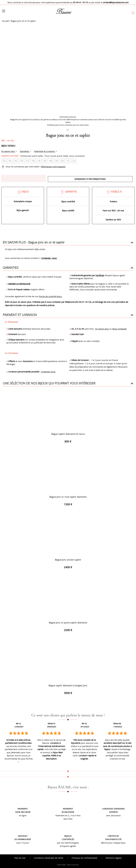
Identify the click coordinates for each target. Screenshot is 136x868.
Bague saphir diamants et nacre (68, 434)
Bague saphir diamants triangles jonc (68, 685)
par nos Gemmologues (68, 843)
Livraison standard (113, 809)
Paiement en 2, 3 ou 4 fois (68, 815)
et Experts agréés (68, 846)
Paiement (23, 809)
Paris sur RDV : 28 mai (113, 210)
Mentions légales (114, 858)
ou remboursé (23, 839)
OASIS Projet (61, 865)
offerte (113, 812)
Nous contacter (119, 329)
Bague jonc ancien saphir (68, 560)
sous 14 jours (23, 843)
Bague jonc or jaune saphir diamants (68, 623)
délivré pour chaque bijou (113, 843)
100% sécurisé (23, 812)
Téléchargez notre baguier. (53, 167)
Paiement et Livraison (45, 151)
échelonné (68, 812)
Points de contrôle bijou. (51, 296)
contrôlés (68, 839)
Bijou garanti (23, 210)
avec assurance (113, 815)
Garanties (25, 151)
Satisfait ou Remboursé (19, 284)
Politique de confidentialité (84, 858)
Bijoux (68, 836)
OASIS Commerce (73, 865)
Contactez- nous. (49, 258)
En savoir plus (8, 151)
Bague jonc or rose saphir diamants (68, 497)
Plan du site (20, 858)
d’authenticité (113, 839)
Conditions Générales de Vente (49, 858)
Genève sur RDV (113, 220)
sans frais (68, 819)
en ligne (23, 815)
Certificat (100, 275)
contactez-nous (48, 372)
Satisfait (23, 836)
